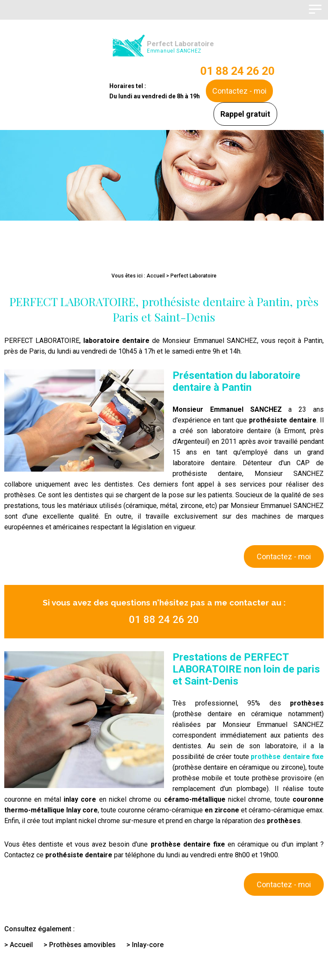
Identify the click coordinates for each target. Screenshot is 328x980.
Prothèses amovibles (82, 945)
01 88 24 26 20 (237, 71)
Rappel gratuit (245, 114)
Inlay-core (148, 945)
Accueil (156, 276)
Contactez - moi (239, 91)
